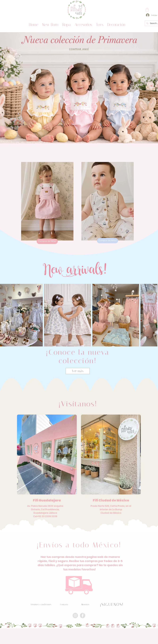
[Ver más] (78, 371)
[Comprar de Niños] (107, 241)
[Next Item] (153, 315)
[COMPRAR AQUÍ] (79, 49)
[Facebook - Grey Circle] (83, 616)
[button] (147, 10)
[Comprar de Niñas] (47, 241)
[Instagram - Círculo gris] (75, 616)
